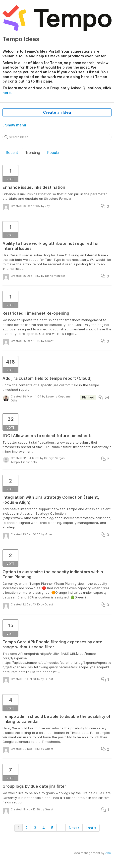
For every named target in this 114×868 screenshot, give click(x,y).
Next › (74, 828)
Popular (54, 152)
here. (7, 93)
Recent (12, 152)
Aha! (108, 853)
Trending (33, 152)
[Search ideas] (57, 137)
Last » (91, 828)
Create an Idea (57, 112)
